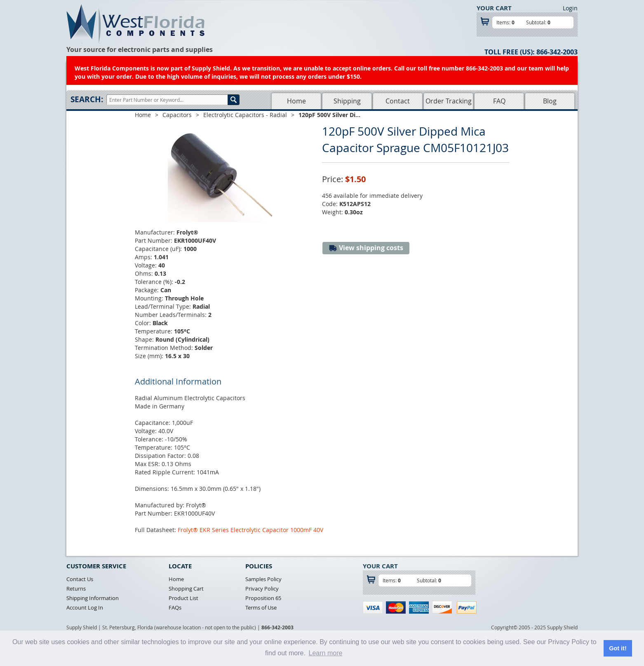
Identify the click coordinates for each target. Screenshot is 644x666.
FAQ (499, 101)
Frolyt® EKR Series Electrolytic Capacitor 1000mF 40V (250, 530)
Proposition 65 (263, 598)
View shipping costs (366, 248)
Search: (87, 99)
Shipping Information (93, 598)
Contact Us (80, 579)
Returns (76, 589)
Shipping (347, 101)
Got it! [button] (618, 648)
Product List (183, 598)
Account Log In (85, 607)
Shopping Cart (186, 589)
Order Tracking (449, 101)
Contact (398, 101)
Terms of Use (261, 607)
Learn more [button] (326, 653)
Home (296, 101)
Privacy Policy (262, 589)
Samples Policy (263, 579)
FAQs (175, 607)
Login (570, 8)
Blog (550, 101)
